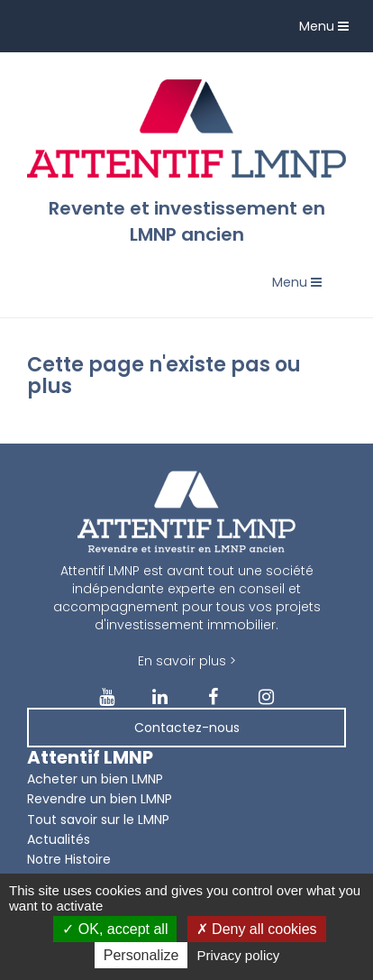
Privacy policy (239, 955)
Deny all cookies (257, 929)
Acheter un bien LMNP (95, 779)
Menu (328, 30)
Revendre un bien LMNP (100, 799)
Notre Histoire (69, 859)
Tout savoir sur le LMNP (98, 820)
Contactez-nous (187, 728)
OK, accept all (115, 929)
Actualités (59, 839)
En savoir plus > (187, 661)
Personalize (141, 955)
